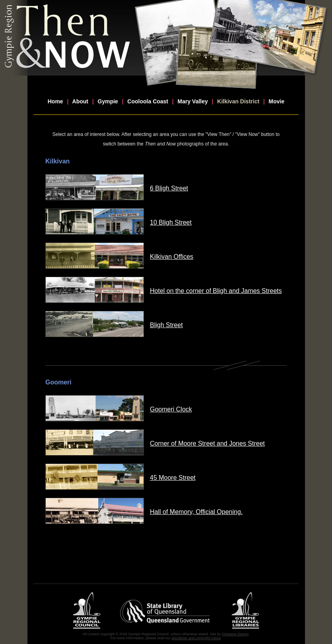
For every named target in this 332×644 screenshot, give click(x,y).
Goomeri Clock (171, 409)
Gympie (108, 101)
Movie (277, 101)
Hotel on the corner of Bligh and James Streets (216, 291)
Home (55, 101)
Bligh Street (166, 325)
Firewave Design (235, 634)
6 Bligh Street (169, 188)
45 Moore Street (173, 478)
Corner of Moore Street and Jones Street (207, 443)
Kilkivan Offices (172, 257)
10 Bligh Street (171, 222)
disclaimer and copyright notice (196, 638)
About (80, 101)
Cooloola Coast (148, 101)
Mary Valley (193, 101)
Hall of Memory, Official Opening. (196, 512)
